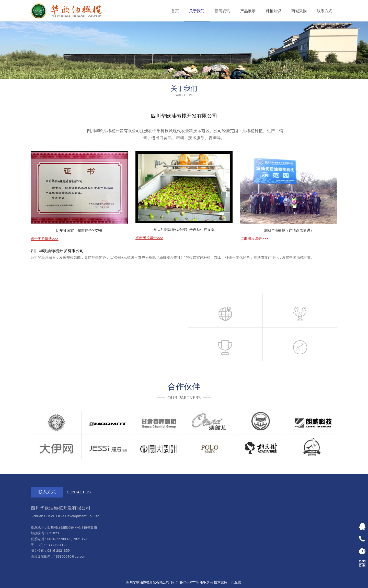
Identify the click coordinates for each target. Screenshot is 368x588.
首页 (175, 11)
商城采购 (299, 11)
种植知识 (273, 11)
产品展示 (248, 11)
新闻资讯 (222, 11)
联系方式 (325, 11)
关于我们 (197, 11)
